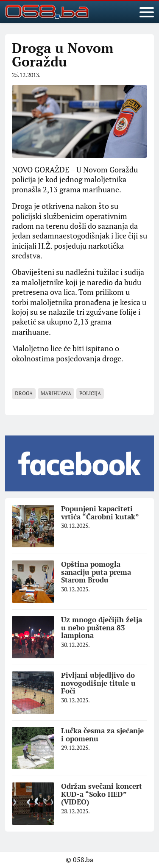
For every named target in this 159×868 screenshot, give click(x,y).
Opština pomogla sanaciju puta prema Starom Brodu (96, 572)
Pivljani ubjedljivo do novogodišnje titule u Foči (98, 683)
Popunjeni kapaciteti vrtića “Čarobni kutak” (100, 513)
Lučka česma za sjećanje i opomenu (102, 735)
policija (90, 393)
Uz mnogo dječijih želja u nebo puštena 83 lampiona (102, 627)
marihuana (56, 393)
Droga (24, 393)
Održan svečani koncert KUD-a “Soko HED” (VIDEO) (102, 794)
